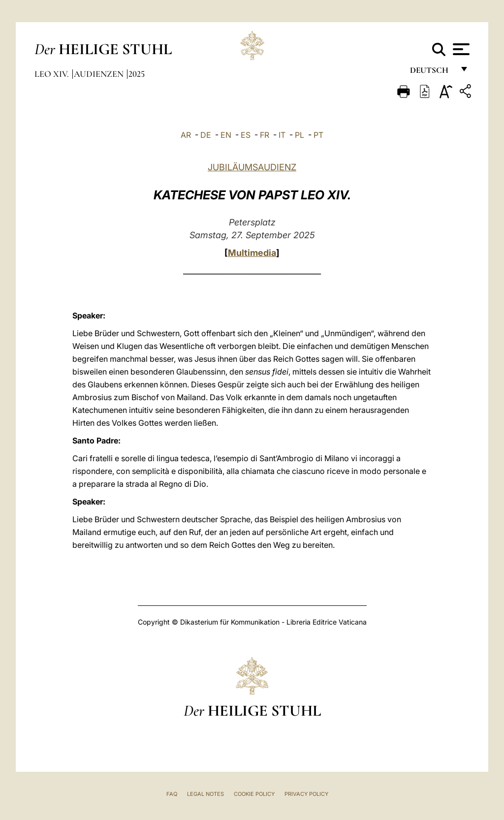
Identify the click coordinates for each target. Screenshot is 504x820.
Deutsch (432, 73)
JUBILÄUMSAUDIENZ (252, 167)
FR (265, 135)
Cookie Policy (254, 794)
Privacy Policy (306, 794)
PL (299, 135)
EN (226, 135)
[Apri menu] (460, 49)
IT (282, 135)
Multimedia (252, 253)
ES (246, 135)
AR (186, 135)
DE (206, 135)
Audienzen (100, 74)
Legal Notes (205, 794)
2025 (137, 74)
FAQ (172, 794)
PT (318, 135)
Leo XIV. (53, 74)
